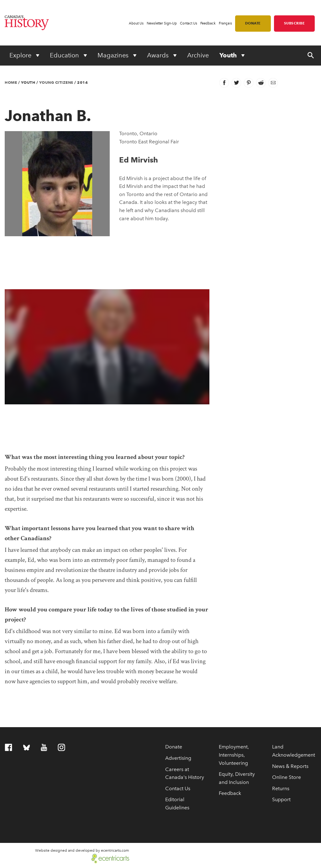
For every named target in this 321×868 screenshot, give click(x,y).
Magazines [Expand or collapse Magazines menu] (114, 55)
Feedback (208, 23)
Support (281, 799)
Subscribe (295, 23)
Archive (198, 55)
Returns (281, 788)
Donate (253, 23)
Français (225, 23)
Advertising (178, 758)
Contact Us (189, 23)
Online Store (287, 777)
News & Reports (290, 766)
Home (11, 82)
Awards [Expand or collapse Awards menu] (159, 55)
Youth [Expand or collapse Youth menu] (229, 55)
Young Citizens (56, 82)
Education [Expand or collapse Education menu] (65, 55)
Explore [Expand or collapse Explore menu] (21, 55)
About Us (136, 23)
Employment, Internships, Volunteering (234, 755)
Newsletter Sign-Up (162, 23)
